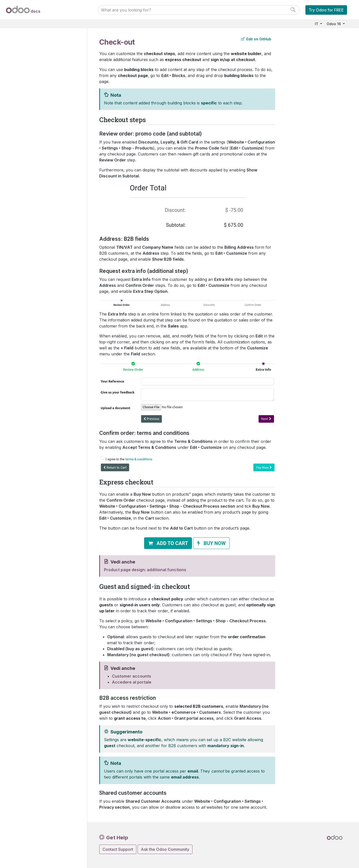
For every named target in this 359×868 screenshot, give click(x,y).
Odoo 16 (334, 24)
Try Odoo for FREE (326, 10)
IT (317, 24)
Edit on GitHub (256, 39)
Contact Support (118, 849)
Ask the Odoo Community (165, 849)
